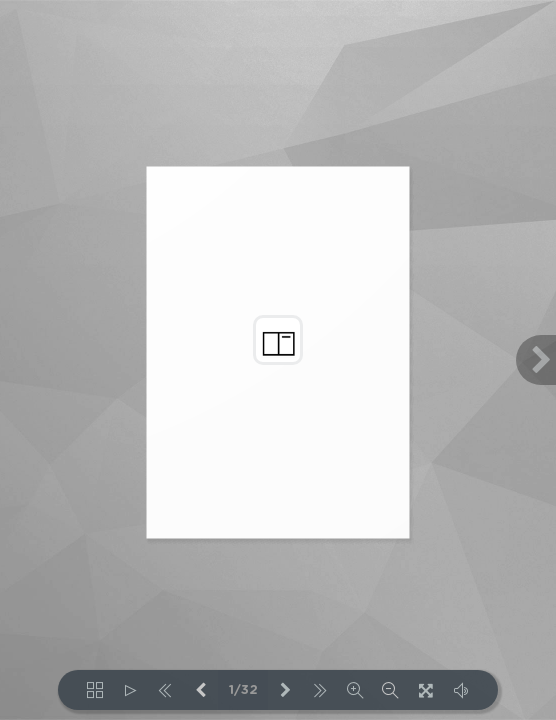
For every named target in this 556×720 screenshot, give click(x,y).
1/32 (243, 690)
